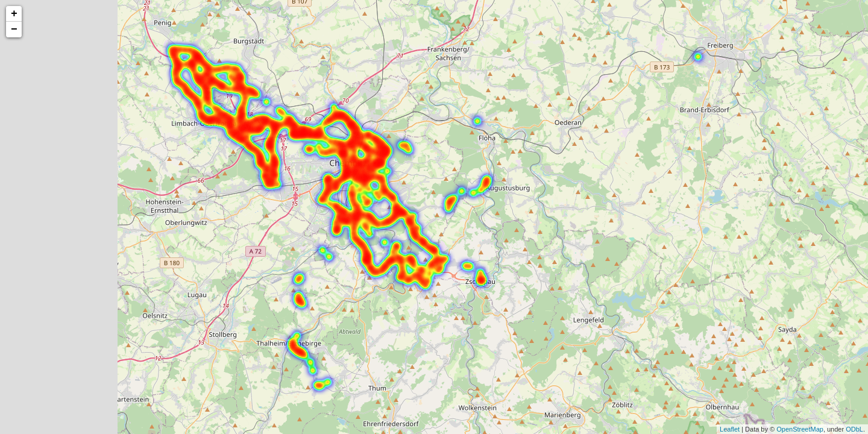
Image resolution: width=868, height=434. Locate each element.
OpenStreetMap (800, 429)
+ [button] (14, 14)
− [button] (14, 30)
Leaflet (730, 429)
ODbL (854, 429)
